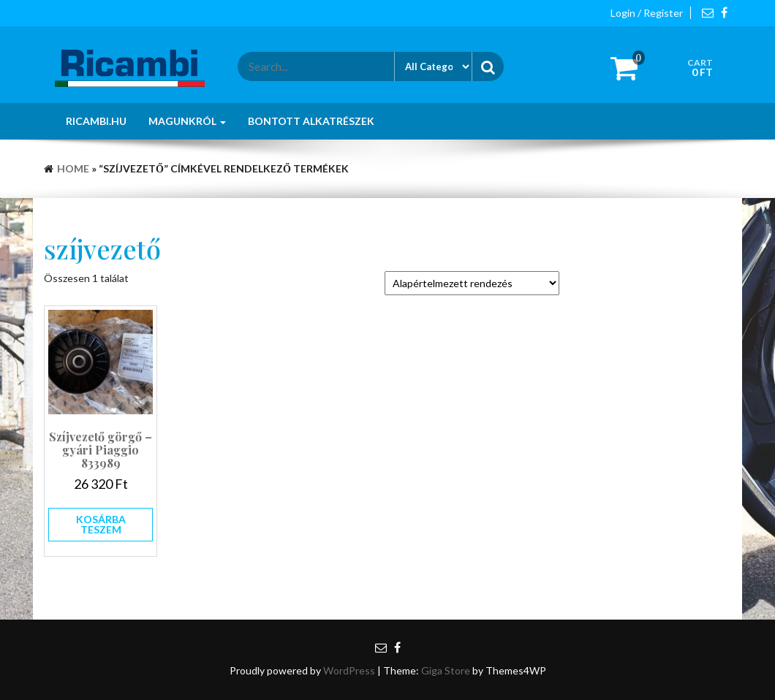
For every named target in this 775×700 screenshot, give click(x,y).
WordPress (349, 670)
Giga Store (446, 670)
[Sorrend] (472, 283)
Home (73, 168)
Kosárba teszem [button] (101, 524)
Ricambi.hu (96, 121)
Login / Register (647, 13)
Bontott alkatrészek (311, 121)
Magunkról (187, 121)
